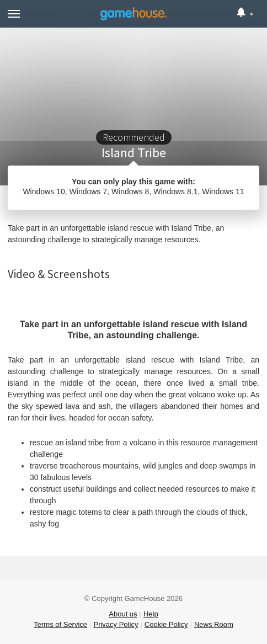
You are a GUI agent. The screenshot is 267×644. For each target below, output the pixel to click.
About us (123, 614)
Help (151, 614)
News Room (214, 624)
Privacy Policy (116, 624)
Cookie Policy (166, 624)
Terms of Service (60, 624)
